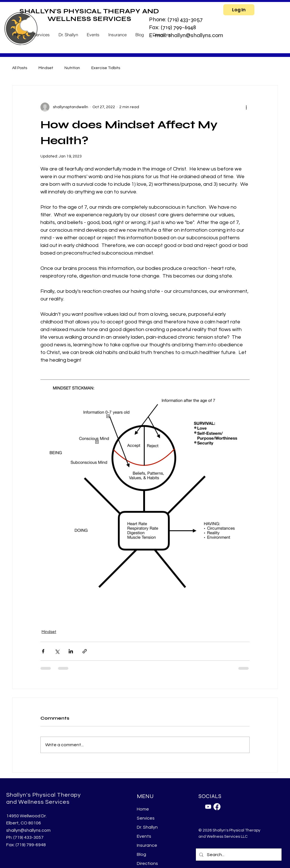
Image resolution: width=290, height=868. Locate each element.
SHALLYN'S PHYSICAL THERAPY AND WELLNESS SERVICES (89, 15)
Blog (141, 854)
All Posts (20, 68)
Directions (147, 863)
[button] (42, 35)
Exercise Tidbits (106, 68)
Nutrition (72, 68)
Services (146, 818)
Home (143, 809)
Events (144, 836)
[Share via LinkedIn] (71, 651)
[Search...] (238, 855)
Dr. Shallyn (147, 827)
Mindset (46, 68)
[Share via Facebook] (43, 651)
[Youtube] (208, 807)
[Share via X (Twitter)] (57, 651)
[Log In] (239, 10)
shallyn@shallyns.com (28, 830)
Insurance (147, 845)
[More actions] (246, 107)
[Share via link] (85, 651)
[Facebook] (217, 807)
